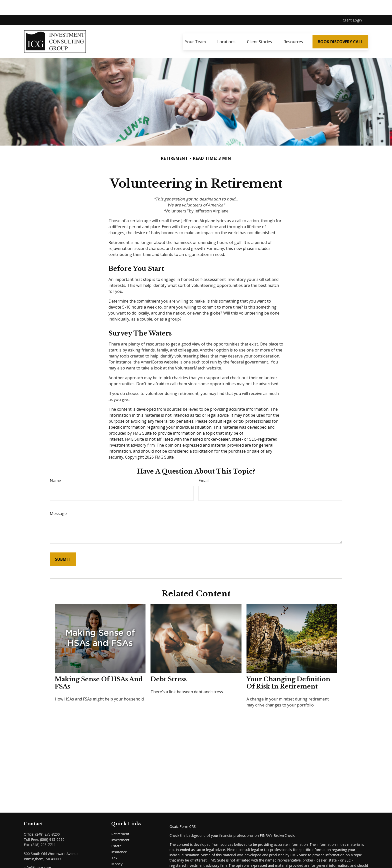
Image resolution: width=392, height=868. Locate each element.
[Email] (44, 861)
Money (117, 849)
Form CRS (188, 811)
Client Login (352, 5)
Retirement (120, 819)
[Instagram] (36, 861)
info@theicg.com (37, 853)
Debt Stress (169, 664)
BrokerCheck (284, 820)
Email (203, 466)
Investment (120, 825)
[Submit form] (63, 544)
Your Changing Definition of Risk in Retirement (288, 668)
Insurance (119, 837)
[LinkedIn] (27, 861)
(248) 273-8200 (47, 819)
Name (55, 466)
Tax (114, 843)
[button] (195, 27)
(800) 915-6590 (52, 824)
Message (58, 499)
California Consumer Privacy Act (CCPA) (334, 865)
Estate (116, 831)
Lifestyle (118, 855)
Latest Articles (123, 861)
